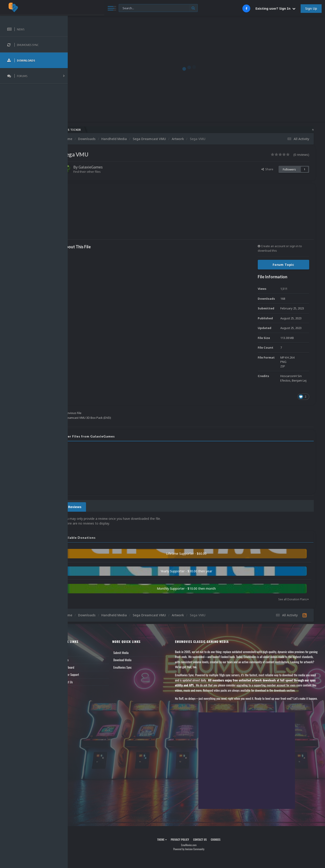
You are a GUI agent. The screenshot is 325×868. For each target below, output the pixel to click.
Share (267, 169)
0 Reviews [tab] (89, 507)
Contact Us (82, 682)
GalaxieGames (106, 167)
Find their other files (102, 172)
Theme (169, 850)
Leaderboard (82, 667)
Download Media (134, 660)
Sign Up (311, 8)
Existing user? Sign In (275, 8)
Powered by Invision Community (196, 859)
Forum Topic (283, 265)
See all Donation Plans (293, 599)
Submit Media (133, 653)
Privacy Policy (187, 850)
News (79, 653)
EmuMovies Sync (134, 667)
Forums (80, 660)
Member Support (85, 675)
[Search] (122, 8)
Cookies (223, 850)
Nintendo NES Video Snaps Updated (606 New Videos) (258, 130)
